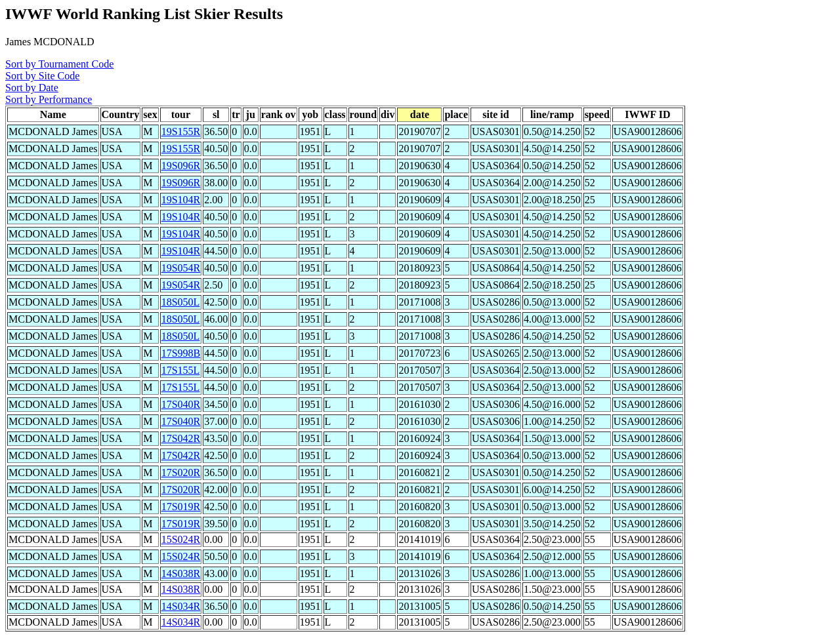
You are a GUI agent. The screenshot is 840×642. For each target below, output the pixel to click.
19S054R (181, 268)
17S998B (181, 353)
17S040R (181, 404)
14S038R (181, 573)
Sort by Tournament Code (59, 64)
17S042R (181, 438)
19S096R (181, 166)
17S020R (181, 472)
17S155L (181, 370)
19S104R (181, 200)
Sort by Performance (49, 99)
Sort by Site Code (42, 76)
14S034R (181, 606)
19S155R (181, 131)
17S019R (181, 507)
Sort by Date (32, 88)
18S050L (181, 302)
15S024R (181, 539)
